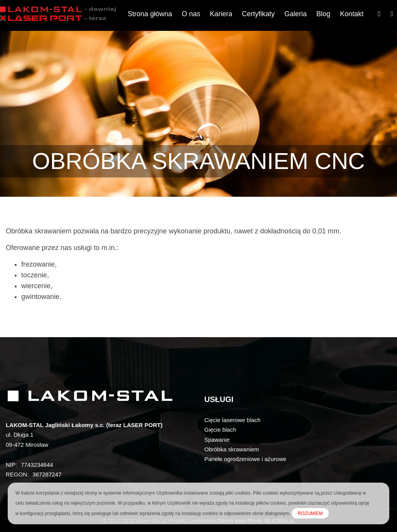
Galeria (296, 14)
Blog (323, 14)
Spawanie (217, 440)
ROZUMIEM (310, 513)
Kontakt (352, 14)
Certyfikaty (258, 14)
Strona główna (150, 14)
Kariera (221, 14)
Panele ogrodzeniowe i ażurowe (246, 459)
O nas (191, 14)
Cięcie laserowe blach (233, 420)
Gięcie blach (220, 430)
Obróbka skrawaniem (232, 449)
